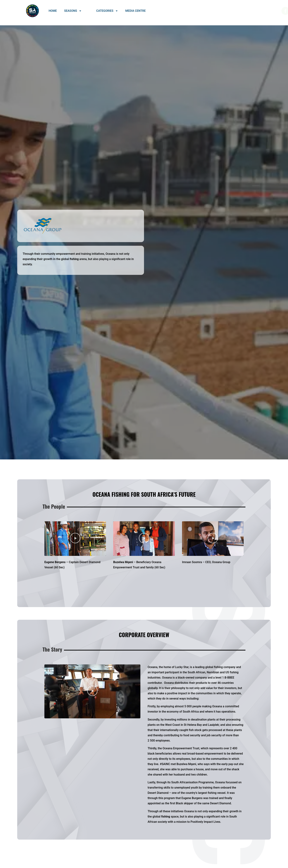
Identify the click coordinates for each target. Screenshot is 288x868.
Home (53, 11)
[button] (75, 539)
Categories (107, 11)
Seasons (73, 11)
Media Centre (135, 11)
